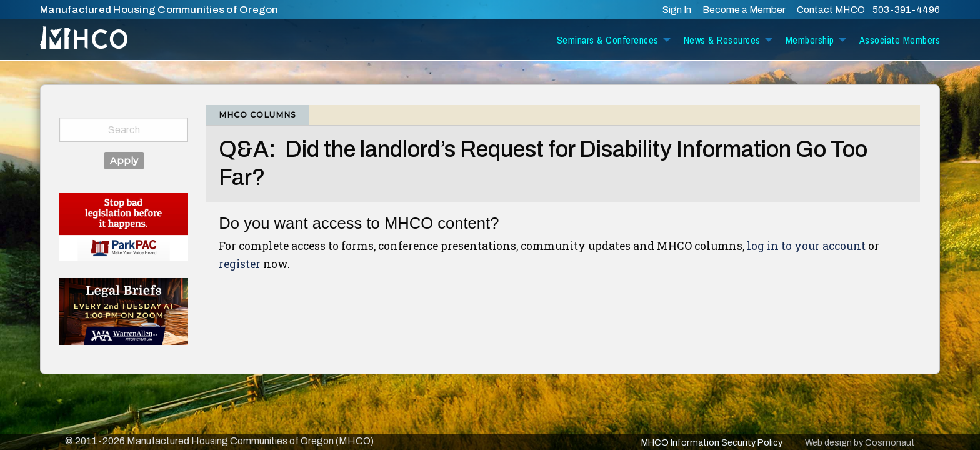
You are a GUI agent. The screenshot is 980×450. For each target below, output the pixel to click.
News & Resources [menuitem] (722, 40)
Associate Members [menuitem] (900, 40)
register (240, 264)
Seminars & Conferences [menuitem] (608, 40)
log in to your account (806, 246)
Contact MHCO (832, 10)
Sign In (677, 10)
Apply (124, 161)
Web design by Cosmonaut (860, 442)
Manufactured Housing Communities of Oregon (159, 10)
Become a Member (744, 10)
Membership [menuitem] (810, 40)
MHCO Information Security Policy (712, 442)
